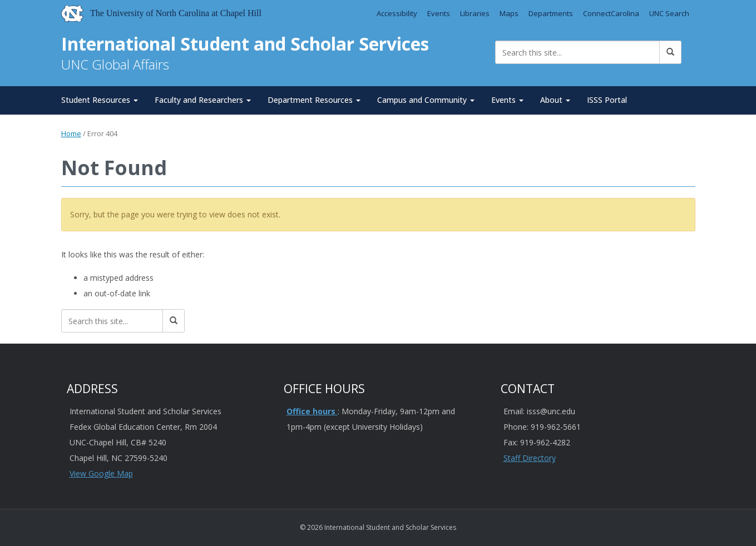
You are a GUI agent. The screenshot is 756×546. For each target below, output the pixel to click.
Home (71, 133)
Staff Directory (530, 458)
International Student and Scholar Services (245, 44)
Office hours (312, 411)
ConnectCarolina (611, 13)
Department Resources (314, 100)
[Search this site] (578, 52)
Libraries (475, 13)
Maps (509, 13)
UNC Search (669, 13)
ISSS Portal (607, 100)
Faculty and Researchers (203, 100)
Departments (551, 13)
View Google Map (101, 473)
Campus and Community (426, 100)
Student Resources (100, 100)
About (555, 100)
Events (439, 13)
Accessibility (397, 13)
